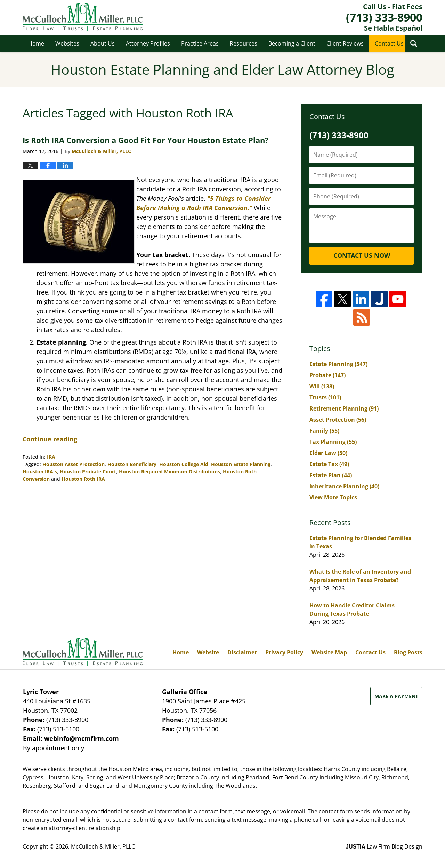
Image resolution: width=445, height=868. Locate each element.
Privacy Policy (284, 652)
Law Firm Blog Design (384, 846)
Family (324, 431)
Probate (327, 375)
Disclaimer (242, 652)
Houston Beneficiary (132, 464)
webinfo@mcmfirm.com (82, 738)
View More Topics (333, 497)
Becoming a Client (292, 43)
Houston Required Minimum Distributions (169, 472)
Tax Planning (333, 442)
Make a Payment (396, 696)
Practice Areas (200, 43)
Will (322, 386)
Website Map (329, 652)
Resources (244, 43)
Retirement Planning (344, 408)
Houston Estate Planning (241, 464)
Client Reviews (345, 43)
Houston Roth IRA (83, 479)
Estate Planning (338, 364)
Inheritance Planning (344, 486)
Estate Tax (329, 464)
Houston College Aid (184, 464)
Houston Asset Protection (74, 464)
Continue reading (50, 439)
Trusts (325, 397)
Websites (67, 43)
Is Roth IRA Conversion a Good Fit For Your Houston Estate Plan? (146, 140)
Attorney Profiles (148, 43)
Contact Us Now (362, 255)
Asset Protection (338, 420)
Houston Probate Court (88, 472)
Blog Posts (408, 652)
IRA (51, 457)
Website (208, 652)
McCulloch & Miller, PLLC (103, 846)
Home (36, 43)
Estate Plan (331, 475)
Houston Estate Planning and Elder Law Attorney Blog (83, 17)
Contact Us (389, 43)
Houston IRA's (40, 472)
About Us (103, 43)
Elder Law (328, 453)
